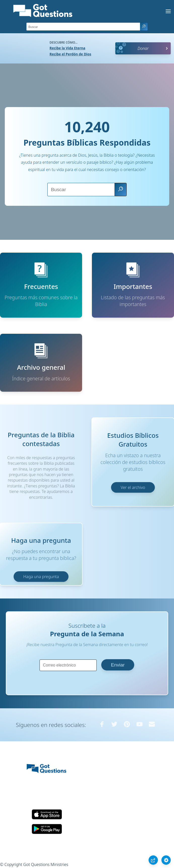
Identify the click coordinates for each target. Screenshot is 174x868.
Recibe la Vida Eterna (67, 48)
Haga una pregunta (41, 577)
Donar (143, 48)
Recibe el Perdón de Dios (70, 54)
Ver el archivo (133, 487)
